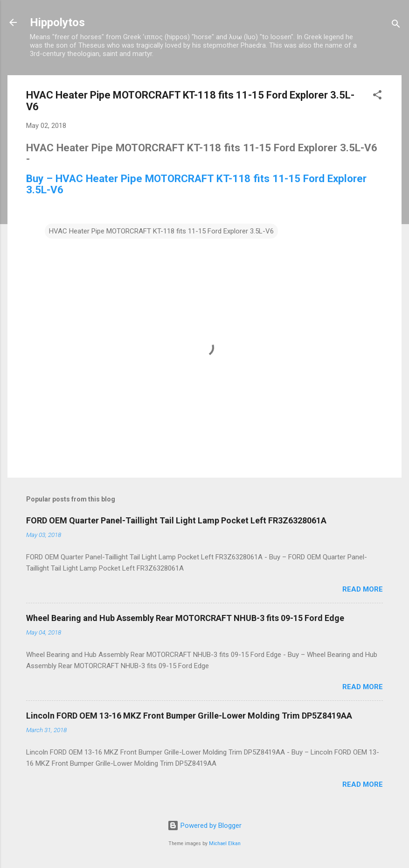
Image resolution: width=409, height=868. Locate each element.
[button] (377, 96)
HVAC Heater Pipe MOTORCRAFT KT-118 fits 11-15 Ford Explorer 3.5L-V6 (161, 231)
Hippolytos (57, 22)
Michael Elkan (225, 843)
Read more (363, 589)
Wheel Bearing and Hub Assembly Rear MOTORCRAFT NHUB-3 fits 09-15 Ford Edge (185, 618)
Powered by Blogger (204, 826)
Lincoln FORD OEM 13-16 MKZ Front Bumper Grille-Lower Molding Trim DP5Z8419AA (189, 716)
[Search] (396, 25)
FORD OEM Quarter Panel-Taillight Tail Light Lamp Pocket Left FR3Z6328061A (176, 520)
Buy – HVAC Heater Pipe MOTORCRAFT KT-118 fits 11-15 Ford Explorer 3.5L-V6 (196, 184)
